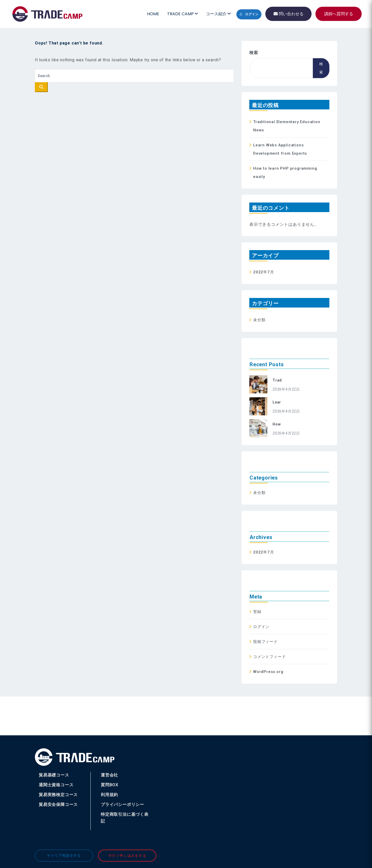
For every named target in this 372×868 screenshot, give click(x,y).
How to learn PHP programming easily (285, 173)
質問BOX (110, 785)
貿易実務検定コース (58, 795)
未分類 (259, 320)
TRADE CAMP (183, 14)
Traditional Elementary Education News (287, 126)
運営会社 (109, 775)
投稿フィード (265, 642)
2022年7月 (264, 272)
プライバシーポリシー (122, 805)
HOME (153, 14)
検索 (254, 53)
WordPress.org (268, 672)
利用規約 (109, 795)
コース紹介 (218, 14)
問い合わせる (289, 14)
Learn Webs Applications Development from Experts (280, 149)
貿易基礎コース (54, 775)
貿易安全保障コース (58, 805)
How (277, 424)
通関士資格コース (56, 785)
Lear (277, 402)
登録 (257, 612)
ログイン (249, 14)
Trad (277, 380)
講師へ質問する (339, 14)
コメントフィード (269, 657)
